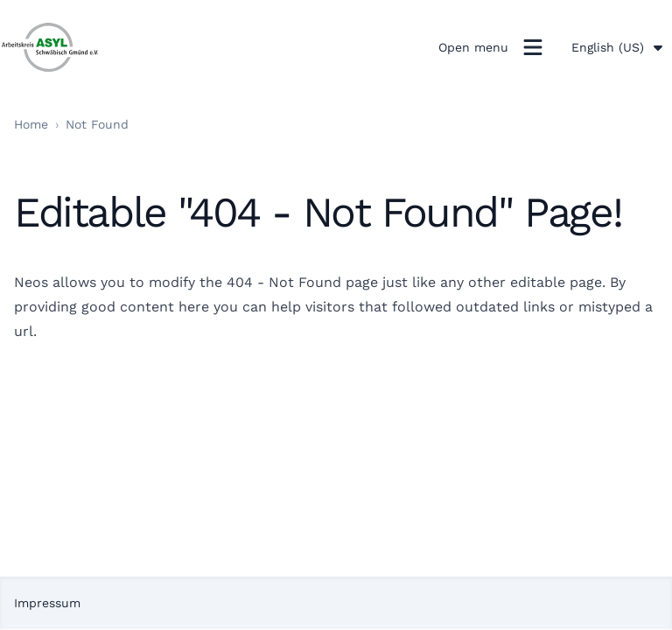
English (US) (618, 47)
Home (31, 124)
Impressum (47, 603)
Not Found (97, 124)
